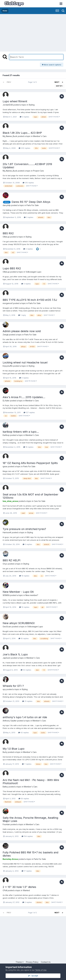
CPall (5, 890)
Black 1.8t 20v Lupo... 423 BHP (22, 133)
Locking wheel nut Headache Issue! (25, 362)
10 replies (24, 607)
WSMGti (6, 595)
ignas (5, 466)
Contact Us (46, 962)
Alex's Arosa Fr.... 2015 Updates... (24, 397)
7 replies (27, 764)
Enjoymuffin (8, 366)
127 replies (29, 412)
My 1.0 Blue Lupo (14, 749)
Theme (20, 962)
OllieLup (6, 237)
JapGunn (7, 658)
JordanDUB (8, 105)
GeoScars (7, 627)
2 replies (28, 249)
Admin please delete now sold (22, 331)
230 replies (24, 148)
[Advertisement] (23, 32)
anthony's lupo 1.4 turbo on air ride (25, 717)
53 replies (26, 670)
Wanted (26, 890)
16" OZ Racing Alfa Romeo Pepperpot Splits (30, 463)
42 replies (24, 732)
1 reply (22, 315)
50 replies (24, 798)
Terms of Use (41, 970)
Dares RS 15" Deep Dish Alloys (31, 202)
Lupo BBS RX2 (12, 268)
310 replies (28, 183)
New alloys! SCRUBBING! (19, 623)
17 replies (27, 871)
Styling (32, 105)
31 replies (27, 701)
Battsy (5, 787)
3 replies (24, 117)
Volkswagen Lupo (33, 272)
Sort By (59, 86)
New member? (32, 595)
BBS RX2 (8, 233)
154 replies (27, 836)
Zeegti (6, 335)
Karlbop (6, 435)
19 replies (24, 576)
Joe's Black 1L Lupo (15, 654)
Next (57, 82)
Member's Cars (40, 136)
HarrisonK (7, 532)
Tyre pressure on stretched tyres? (24, 529)
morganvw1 (8, 303)
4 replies (24, 378)
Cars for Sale (40, 501)
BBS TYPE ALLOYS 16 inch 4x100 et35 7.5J (30, 300)
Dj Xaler (6, 401)
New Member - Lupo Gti (18, 592)
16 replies (28, 447)
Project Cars (38, 171)
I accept (33, 976)
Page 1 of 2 (33, 82)
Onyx (5, 564)
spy (4, 689)
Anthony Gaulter (10, 721)
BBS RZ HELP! (12, 560)
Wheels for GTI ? (13, 686)
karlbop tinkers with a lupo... (21, 432)
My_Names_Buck (10, 136)
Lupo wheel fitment (15, 101)
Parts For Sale (33, 205)
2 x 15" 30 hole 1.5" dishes (19, 887)
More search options (52, 65)
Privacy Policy (32, 962)
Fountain (6, 824)
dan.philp (7, 205)
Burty (5, 752)
